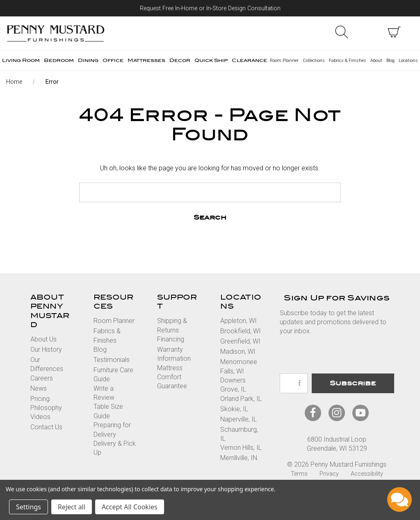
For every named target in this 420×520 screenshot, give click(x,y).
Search (342, 32)
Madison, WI (238, 352)
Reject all (72, 507)
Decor (180, 61)
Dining (88, 61)
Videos (40, 417)
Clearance (249, 61)
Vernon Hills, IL (241, 448)
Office (113, 61)
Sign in (368, 32)
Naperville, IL (239, 419)
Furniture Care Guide (113, 375)
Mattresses (146, 61)
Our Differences (47, 364)
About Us (43, 339)
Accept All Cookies (130, 507)
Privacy (329, 474)
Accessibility (367, 474)
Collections (314, 61)
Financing (171, 339)
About (376, 61)
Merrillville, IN (239, 458)
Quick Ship (211, 61)
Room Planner (284, 61)
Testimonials (112, 360)
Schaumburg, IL (239, 434)
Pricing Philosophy (46, 403)
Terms (299, 474)
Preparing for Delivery (112, 430)
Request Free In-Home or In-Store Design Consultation (210, 8)
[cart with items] (394, 32)
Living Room (21, 61)
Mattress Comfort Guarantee (172, 377)
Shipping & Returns (172, 325)
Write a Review (104, 393)
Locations (408, 61)
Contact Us (46, 427)
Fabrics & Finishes (348, 61)
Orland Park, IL (241, 399)
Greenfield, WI (240, 341)
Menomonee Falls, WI (239, 366)
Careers (42, 378)
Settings (29, 507)
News (39, 388)
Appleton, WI (239, 321)
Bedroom (59, 61)
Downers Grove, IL (233, 385)
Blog (390, 61)
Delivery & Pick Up (115, 448)
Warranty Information (174, 354)
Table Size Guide (108, 411)
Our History (46, 349)
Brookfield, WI (241, 331)
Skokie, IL (234, 409)
